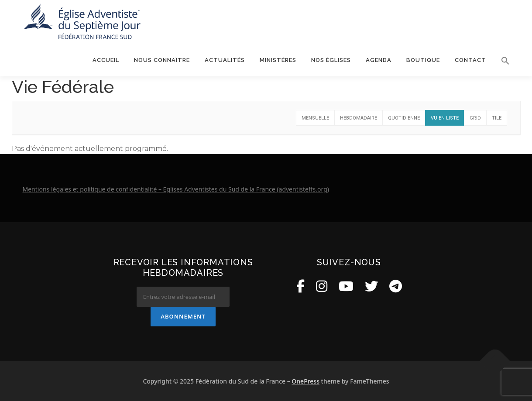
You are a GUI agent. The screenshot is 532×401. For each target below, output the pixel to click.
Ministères (278, 60)
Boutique (423, 60)
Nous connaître (162, 60)
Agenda (379, 60)
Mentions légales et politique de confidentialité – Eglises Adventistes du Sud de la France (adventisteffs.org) (176, 189)
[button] (502, 61)
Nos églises (331, 60)
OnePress (305, 381)
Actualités (225, 60)
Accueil (106, 60)
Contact (470, 60)
